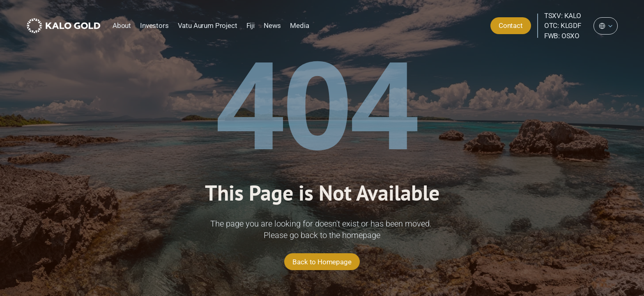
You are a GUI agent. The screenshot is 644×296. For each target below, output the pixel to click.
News (272, 25)
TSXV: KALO (563, 16)
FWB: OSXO (562, 36)
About (122, 25)
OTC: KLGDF (563, 25)
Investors (154, 25)
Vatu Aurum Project (208, 25)
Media (299, 25)
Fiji (251, 25)
